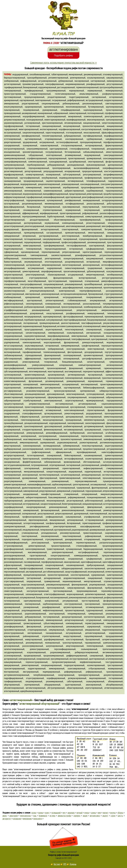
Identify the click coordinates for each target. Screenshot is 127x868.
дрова (34, 813)
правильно (43, 816)
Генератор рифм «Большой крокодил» (64, 855)
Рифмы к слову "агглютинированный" (63, 852)
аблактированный (75, 688)
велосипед (38, 819)
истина (52, 816)
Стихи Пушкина (70, 861)
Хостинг (57, 864)
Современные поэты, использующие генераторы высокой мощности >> (64, 62)
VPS (65, 864)
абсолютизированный (14, 688)
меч (64, 813)
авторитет (7, 819)
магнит (105, 813)
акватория (14, 816)
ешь (35, 816)
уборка (120, 813)
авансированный (94, 685)
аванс (5, 816)
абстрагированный (56, 688)
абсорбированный (114, 685)
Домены (73, 864)
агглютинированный (113, 688)
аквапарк (71, 813)
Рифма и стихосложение (59, 861)
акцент (105, 816)
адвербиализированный (31, 691)
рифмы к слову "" (73, 709)
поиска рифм (111, 790)
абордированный (52, 685)
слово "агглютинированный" (89, 727)
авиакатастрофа (64, 816)
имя (99, 813)
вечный (80, 813)
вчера (87, 813)
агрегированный (32, 685)
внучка (113, 813)
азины (93, 813)
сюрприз (77, 816)
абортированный (12, 685)
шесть (120, 816)
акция (85, 816)
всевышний (56, 813)
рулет (47, 813)
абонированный (115, 681)
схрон (113, 816)
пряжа (41, 813)
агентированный (12, 691)
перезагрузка (25, 816)
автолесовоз (95, 816)
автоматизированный (36, 688)
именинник (27, 819)
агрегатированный (94, 688)
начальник (17, 819)
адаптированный (73, 685)
